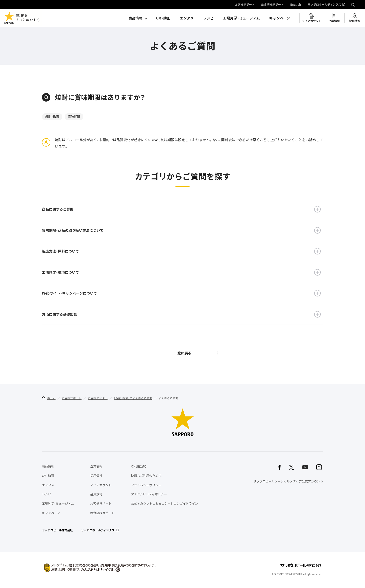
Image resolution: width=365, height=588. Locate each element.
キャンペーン (280, 18)
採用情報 (355, 21)
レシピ (208, 18)
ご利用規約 (139, 466)
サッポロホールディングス (324, 5)
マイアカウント (312, 21)
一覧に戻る (183, 353)
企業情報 (334, 21)
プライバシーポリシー (146, 485)
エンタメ (187, 18)
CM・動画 (163, 18)
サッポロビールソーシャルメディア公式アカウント (288, 481)
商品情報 (135, 18)
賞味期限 (74, 116)
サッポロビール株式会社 (57, 530)
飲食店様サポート (272, 5)
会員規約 (96, 494)
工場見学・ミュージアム (241, 18)
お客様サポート (245, 5)
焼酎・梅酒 (52, 116)
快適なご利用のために (146, 476)
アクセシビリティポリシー (149, 494)
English (296, 5)
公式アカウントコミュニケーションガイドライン (164, 503)
